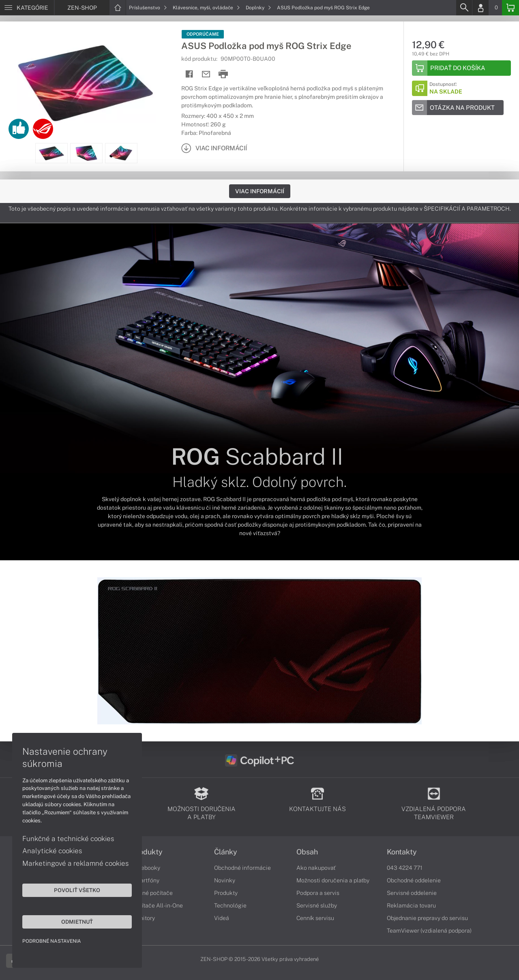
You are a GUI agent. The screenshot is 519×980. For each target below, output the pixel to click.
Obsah (307, 852)
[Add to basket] (461, 68)
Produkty (147, 852)
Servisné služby (317, 905)
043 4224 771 (405, 868)
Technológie (230, 905)
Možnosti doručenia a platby (333, 880)
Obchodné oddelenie (414, 880)
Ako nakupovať (316, 868)
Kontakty (402, 852)
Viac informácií (260, 191)
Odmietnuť (77, 922)
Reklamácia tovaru (411, 905)
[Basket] (510, 8)
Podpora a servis (318, 893)
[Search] (464, 8)
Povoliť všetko (77, 890)
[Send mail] (206, 74)
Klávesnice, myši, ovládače (206, 8)
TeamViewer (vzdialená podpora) (429, 931)
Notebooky (146, 868)
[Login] (480, 8)
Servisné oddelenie (412, 893)
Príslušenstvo (148, 8)
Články (226, 852)
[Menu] (27, 8)
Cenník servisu (315, 918)
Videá (222, 918)
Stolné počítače (152, 893)
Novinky (225, 880)
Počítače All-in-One (157, 905)
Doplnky (258, 8)
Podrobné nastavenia (52, 941)
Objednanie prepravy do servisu (427, 918)
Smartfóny (146, 880)
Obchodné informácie (242, 868)
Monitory (143, 918)
